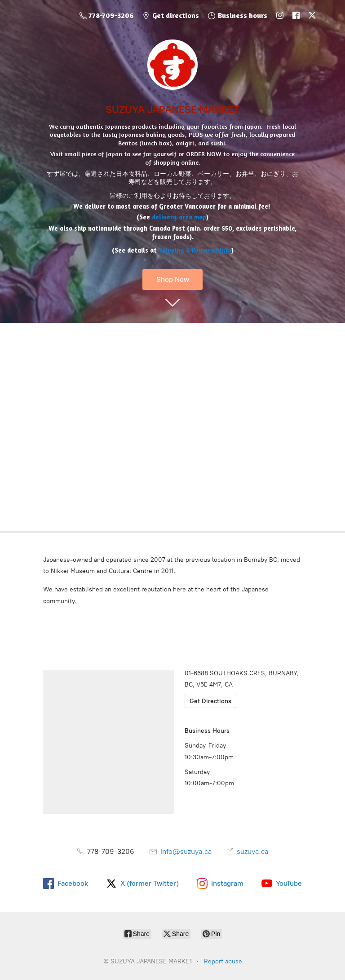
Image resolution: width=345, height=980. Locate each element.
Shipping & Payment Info (195, 250)
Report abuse (223, 961)
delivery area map (179, 217)
